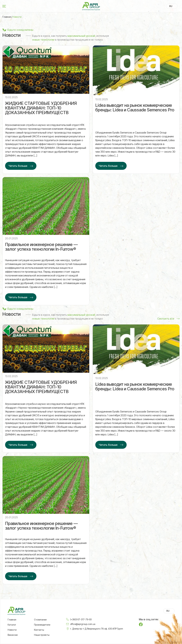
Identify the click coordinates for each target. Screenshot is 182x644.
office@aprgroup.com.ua (83, 624)
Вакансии (13, 635)
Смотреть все (166, 319)
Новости (12, 630)
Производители (42, 625)
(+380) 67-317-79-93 (81, 619)
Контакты (39, 630)
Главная (7, 17)
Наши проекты (42, 635)
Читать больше (18, 166)
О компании (40, 620)
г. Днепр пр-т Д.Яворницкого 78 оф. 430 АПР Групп (97, 629)
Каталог (12, 625)
